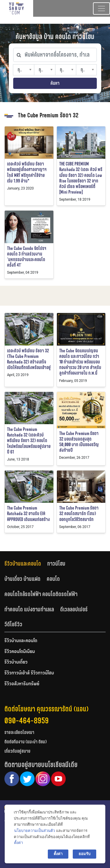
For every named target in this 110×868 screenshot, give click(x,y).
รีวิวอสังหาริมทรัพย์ (22, 684)
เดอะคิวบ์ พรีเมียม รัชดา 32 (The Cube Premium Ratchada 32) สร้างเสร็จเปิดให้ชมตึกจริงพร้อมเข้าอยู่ (29, 359)
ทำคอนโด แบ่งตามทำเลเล (29, 609)
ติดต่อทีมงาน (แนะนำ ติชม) (26, 742)
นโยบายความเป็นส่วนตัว (34, 831)
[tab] (26, 564)
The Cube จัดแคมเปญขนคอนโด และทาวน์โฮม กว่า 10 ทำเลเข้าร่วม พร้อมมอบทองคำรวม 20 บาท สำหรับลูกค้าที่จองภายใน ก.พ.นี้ (80, 362)
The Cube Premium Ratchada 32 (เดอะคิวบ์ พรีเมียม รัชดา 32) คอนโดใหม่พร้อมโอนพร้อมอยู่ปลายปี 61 (29, 441)
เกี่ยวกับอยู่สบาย (17, 751)
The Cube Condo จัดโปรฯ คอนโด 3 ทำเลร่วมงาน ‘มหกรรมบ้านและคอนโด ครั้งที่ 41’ (27, 257)
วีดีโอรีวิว (13, 624)
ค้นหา (55, 83)
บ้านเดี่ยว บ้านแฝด (22, 579)
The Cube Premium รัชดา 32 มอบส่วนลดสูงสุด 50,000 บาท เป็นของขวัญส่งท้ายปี (79, 442)
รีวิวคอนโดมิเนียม (20, 652)
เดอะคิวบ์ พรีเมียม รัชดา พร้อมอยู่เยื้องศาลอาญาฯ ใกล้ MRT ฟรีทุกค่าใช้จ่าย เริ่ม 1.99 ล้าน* (27, 172)
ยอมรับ (84, 854)
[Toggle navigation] (101, 9)
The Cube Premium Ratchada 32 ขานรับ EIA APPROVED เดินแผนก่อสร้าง (28, 513)
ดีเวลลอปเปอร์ (74, 609)
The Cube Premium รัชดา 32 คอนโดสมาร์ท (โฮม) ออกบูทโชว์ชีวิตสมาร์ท (79, 513)
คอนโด (53, 579)
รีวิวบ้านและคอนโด (23, 564)
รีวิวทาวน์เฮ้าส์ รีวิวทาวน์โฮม (29, 673)
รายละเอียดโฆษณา (19, 732)
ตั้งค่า (18, 843)
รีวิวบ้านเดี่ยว (16, 662)
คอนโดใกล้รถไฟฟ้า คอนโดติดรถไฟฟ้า (41, 594)
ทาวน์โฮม (56, 564)
